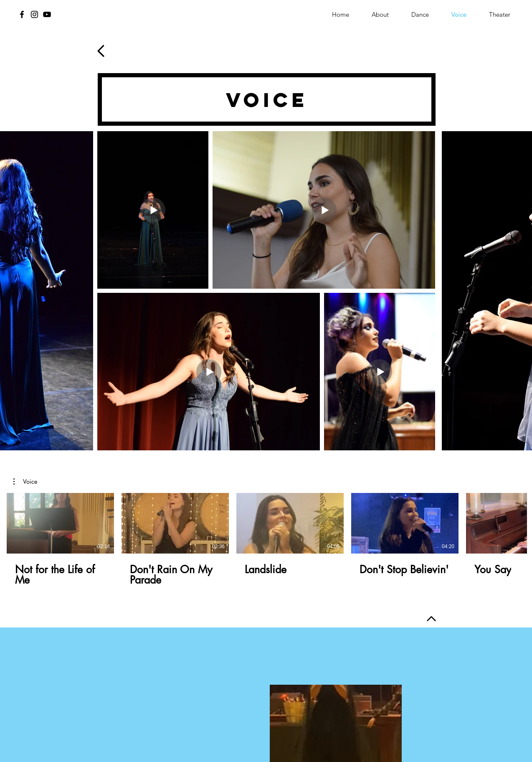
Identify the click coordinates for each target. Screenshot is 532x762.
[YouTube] (47, 14)
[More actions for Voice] (25, 482)
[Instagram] (34, 14)
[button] (25, 482)
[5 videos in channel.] (266, 540)
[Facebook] (22, 14)
